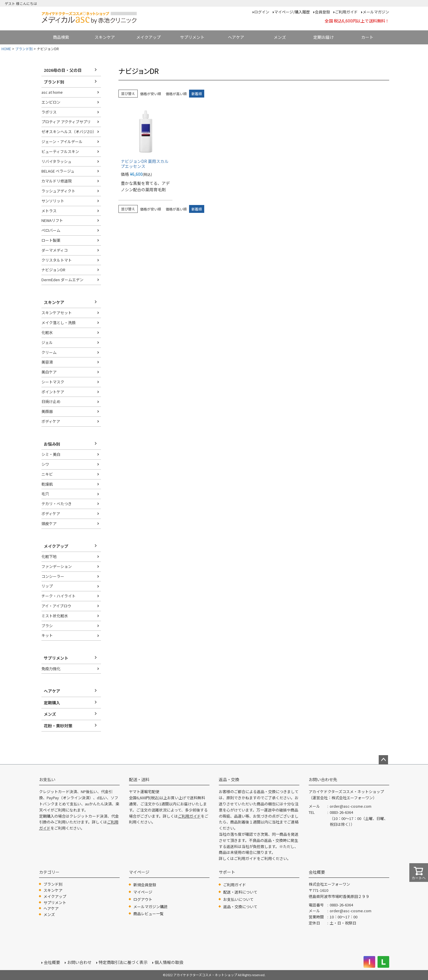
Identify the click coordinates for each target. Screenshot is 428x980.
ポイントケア (53, 392)
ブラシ (47, 626)
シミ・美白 (51, 454)
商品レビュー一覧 (149, 914)
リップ (47, 586)
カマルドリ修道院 (57, 181)
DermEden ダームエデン (62, 280)
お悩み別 (52, 444)
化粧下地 (49, 556)
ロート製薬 (51, 240)
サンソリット (53, 201)
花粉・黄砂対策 (58, 726)
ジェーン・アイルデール (62, 141)
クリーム (49, 352)
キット (47, 635)
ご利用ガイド (346, 12)
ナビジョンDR (53, 270)
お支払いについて (238, 899)
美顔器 (47, 411)
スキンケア (105, 37)
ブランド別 (24, 49)
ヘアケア (236, 37)
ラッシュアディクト (58, 191)
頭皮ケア (49, 523)
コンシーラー (53, 576)
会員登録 (322, 12)
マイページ (143, 892)
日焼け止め (51, 401)
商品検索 (61, 37)
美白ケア (49, 372)
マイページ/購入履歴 (292, 12)
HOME (6, 49)
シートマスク (53, 382)
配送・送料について (240, 892)
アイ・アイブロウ (56, 606)
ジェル (47, 342)
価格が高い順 (176, 94)
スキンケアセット (57, 313)
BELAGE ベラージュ (58, 171)
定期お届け (324, 37)
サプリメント (192, 37)
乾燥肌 (47, 484)
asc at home (52, 92)
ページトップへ (383, 760)
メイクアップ (149, 37)
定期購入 (52, 703)
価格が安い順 (151, 94)
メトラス (49, 211)
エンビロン (51, 102)
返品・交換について (240, 907)
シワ (45, 464)
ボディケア (51, 421)
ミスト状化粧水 (55, 616)
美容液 (47, 362)
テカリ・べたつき (57, 504)
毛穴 (45, 494)
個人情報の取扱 (169, 962)
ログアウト (143, 899)
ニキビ (47, 474)
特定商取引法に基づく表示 (123, 962)
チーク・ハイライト (58, 596)
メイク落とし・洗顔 (58, 323)
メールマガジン (376, 12)
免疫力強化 (51, 669)
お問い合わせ (79, 962)
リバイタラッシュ (56, 161)
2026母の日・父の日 (63, 70)
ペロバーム (51, 230)
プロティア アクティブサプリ (66, 122)
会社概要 (52, 962)
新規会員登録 (145, 885)
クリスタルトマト (57, 260)
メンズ (280, 37)
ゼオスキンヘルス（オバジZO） (69, 132)
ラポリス (49, 112)
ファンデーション (57, 566)
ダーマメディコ (55, 250)
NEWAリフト (52, 220)
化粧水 (47, 332)
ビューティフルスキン (60, 151)
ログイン (262, 12)
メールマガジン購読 (150, 907)
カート (367, 37)
